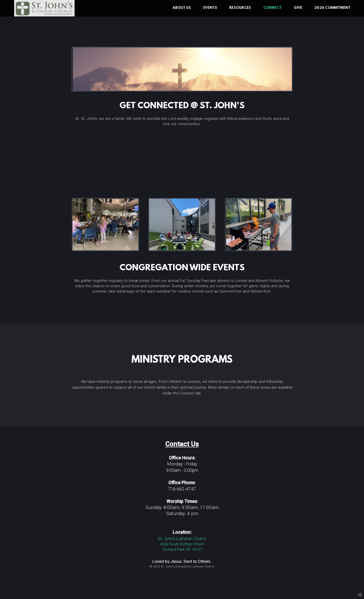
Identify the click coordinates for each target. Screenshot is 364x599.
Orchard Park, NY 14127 (182, 549)
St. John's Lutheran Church (182, 539)
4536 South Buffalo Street (182, 544)
